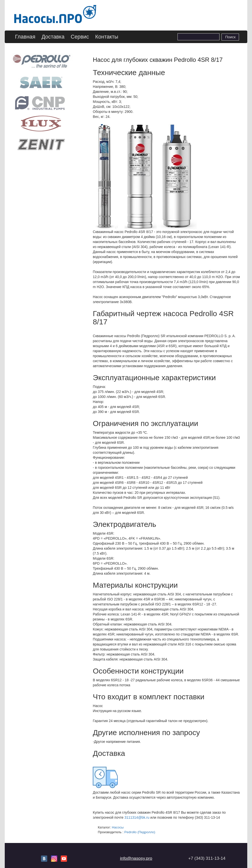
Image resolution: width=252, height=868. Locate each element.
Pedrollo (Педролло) (140, 832)
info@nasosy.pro (136, 858)
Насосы (118, 827)
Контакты (107, 37)
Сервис (80, 37)
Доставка (53, 37)
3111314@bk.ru (137, 817)
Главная (25, 37)
